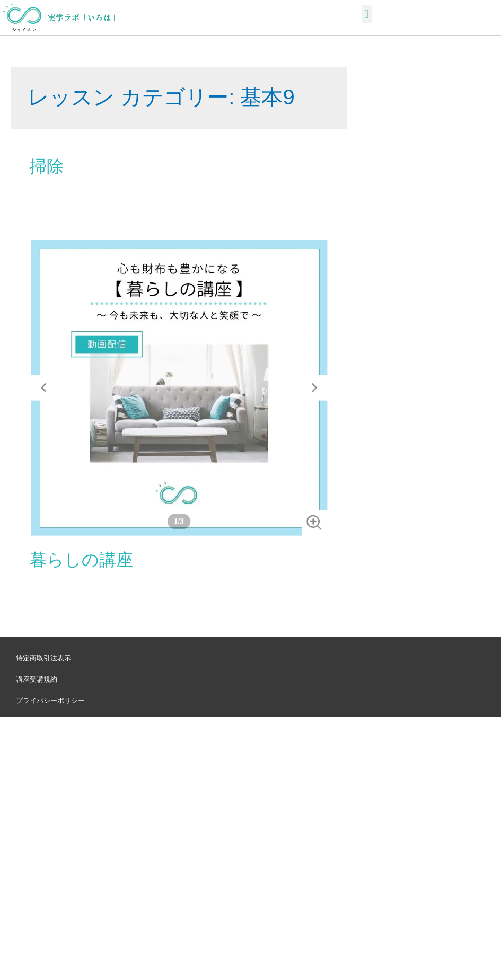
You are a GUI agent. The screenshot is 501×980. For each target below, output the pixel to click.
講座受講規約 (37, 679)
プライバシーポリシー (50, 700)
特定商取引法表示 (43, 658)
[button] (367, 14)
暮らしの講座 (81, 560)
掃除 (47, 166)
